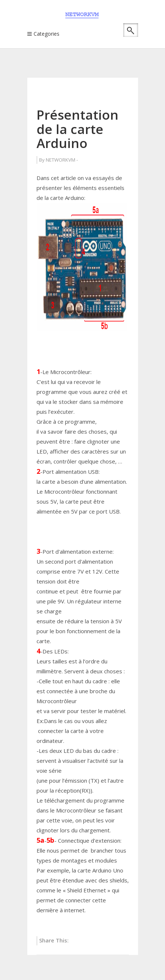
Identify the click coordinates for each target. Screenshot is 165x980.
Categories (47, 34)
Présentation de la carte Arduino (78, 129)
